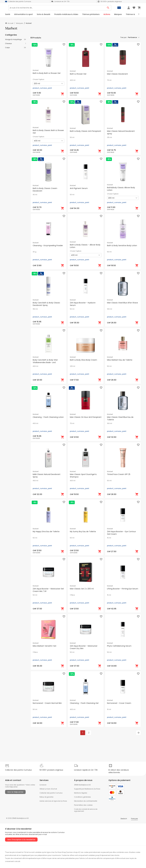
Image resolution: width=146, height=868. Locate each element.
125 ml (109, 137)
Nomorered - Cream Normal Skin (47, 703)
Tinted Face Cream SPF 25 (119, 474)
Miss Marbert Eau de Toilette (120, 360)
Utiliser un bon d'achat (48, 789)
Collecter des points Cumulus (51, 793)
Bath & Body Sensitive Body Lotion (122, 246)
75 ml (109, 80)
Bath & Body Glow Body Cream (83, 360)
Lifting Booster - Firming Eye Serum (123, 589)
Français (134, 819)
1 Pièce (72, 595)
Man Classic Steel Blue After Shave (122, 303)
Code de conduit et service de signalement (86, 810)
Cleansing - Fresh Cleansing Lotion (48, 417)
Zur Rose (97, 789)
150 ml (35, 309)
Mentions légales (81, 793)
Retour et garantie (46, 797)
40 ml (35, 195)
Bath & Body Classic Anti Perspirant (85, 131)
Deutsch (124, 819)
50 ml (72, 137)
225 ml (72, 366)
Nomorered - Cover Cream (119, 703)
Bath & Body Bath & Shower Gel (47, 73)
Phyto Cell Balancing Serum (119, 646)
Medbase (88, 789)
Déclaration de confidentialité (86, 801)
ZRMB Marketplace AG (82, 785)
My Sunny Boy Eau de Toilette (83, 532)
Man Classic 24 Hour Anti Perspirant (86, 417)
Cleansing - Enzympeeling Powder (48, 246)
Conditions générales (82, 797)
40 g (35, 252)
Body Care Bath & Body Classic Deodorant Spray (46, 304)
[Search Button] (108, 9)
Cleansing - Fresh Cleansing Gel (84, 703)
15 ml (109, 538)
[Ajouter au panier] (63, 94)
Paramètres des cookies (83, 805)
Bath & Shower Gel (78, 74)
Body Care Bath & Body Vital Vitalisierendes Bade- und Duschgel (45, 362)
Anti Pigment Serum (79, 188)
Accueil (9, 23)
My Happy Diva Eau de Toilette (46, 532)
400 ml (73, 80)
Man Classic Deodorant (117, 74)
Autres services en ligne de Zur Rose (53, 801)
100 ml (110, 309)
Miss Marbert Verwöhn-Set (45, 646)
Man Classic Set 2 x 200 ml (82, 589)
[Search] (65, 9)
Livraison (43, 785)
